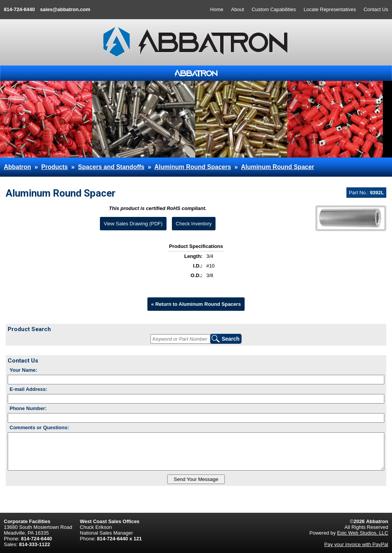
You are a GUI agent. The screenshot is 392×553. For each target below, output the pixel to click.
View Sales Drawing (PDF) (133, 224)
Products (55, 167)
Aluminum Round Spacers (193, 167)
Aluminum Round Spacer (277, 167)
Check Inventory (194, 224)
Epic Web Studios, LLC (363, 533)
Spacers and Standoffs (111, 167)
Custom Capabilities (274, 9)
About (238, 9)
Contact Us (376, 9)
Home (217, 9)
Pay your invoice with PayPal (356, 544)
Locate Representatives (330, 9)
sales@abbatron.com (65, 9)
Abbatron (17, 167)
